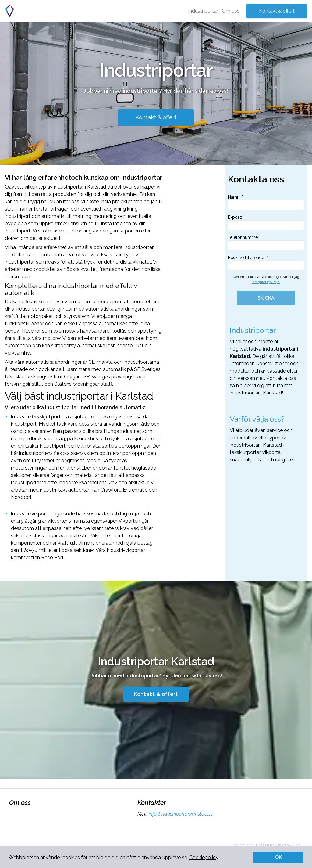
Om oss (231, 11)
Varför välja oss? (257, 419)
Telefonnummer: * (266, 243)
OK (278, 857)
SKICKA (266, 298)
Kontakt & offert (277, 11)
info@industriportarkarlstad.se (180, 814)
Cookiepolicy (204, 857)
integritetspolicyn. (266, 282)
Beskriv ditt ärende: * (266, 263)
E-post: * (266, 222)
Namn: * (266, 202)
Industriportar (203, 11)
